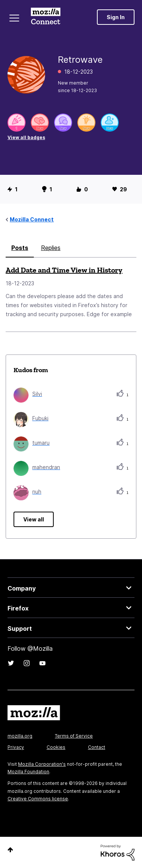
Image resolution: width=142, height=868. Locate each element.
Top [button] (10, 850)
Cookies (56, 747)
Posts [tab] (20, 248)
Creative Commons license (38, 799)
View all (34, 519)
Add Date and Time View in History (64, 270)
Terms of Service (74, 736)
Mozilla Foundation (28, 772)
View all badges (26, 137)
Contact (97, 747)
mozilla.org (20, 736)
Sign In (116, 17)
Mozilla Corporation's (42, 764)
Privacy (16, 747)
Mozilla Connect (46, 17)
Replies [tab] (51, 248)
